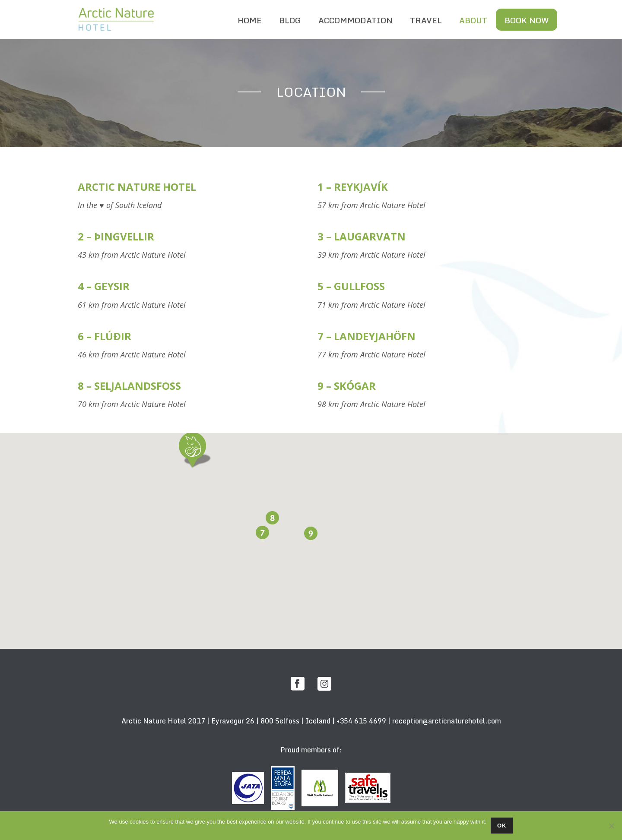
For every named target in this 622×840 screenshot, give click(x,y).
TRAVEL (426, 20)
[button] (192, 448)
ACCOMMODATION (355, 20)
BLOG (290, 20)
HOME (250, 20)
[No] (611, 826)
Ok (502, 826)
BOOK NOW (527, 20)
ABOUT (473, 20)
